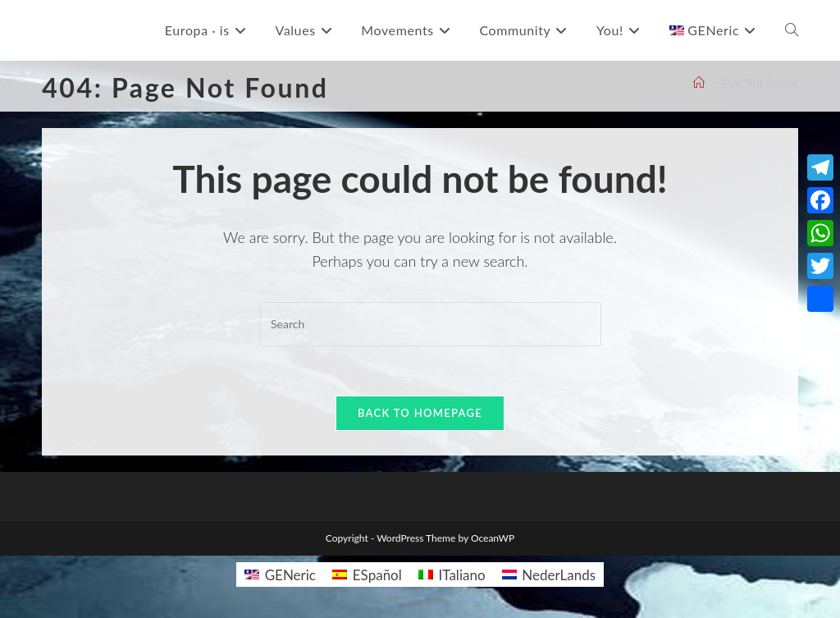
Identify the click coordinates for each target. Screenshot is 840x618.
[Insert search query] (431, 324)
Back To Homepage (420, 413)
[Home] (699, 82)
